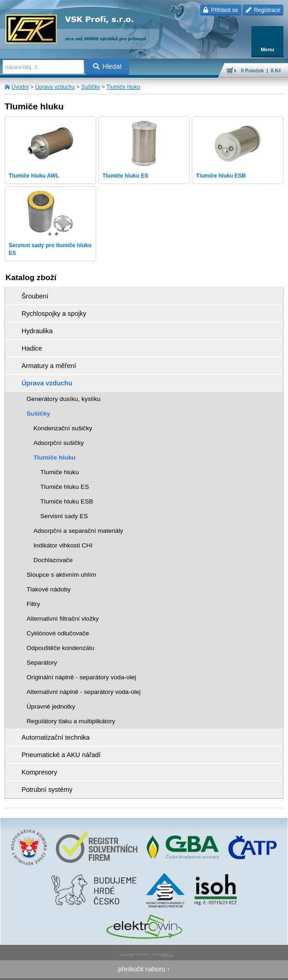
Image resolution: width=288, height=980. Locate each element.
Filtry (33, 604)
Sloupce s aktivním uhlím (61, 575)
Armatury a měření (49, 366)
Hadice (32, 348)
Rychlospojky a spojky (54, 314)
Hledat (107, 66)
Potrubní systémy (47, 790)
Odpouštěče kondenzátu (60, 648)
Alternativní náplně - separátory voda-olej (84, 692)
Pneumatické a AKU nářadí (61, 755)
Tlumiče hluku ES (65, 487)
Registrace (263, 10)
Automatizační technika (56, 737)
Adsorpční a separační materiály (78, 531)
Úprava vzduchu (55, 87)
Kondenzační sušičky (63, 428)
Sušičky (90, 87)
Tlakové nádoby (49, 589)
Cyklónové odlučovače (58, 633)
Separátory (42, 663)
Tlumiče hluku (123, 87)
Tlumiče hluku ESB (67, 501)
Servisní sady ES (64, 516)
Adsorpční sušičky (59, 443)
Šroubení (35, 296)
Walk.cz (167, 955)
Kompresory (39, 772)
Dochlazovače (53, 560)
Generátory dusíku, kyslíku (64, 399)
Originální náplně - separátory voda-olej (81, 677)
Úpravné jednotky (51, 707)
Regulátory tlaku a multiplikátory (71, 721)
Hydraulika (37, 331)
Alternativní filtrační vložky (63, 619)
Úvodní (20, 87)
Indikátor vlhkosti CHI (63, 545)
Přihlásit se (220, 10)
